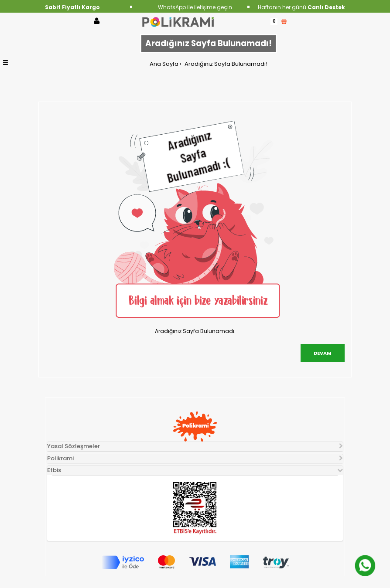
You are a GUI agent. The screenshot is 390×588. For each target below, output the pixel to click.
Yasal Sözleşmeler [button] (74, 446)
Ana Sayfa (164, 64)
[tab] (195, 447)
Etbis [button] (54, 470)
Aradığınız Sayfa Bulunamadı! (225, 64)
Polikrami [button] (60, 458)
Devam (323, 353)
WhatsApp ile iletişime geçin (195, 7)
